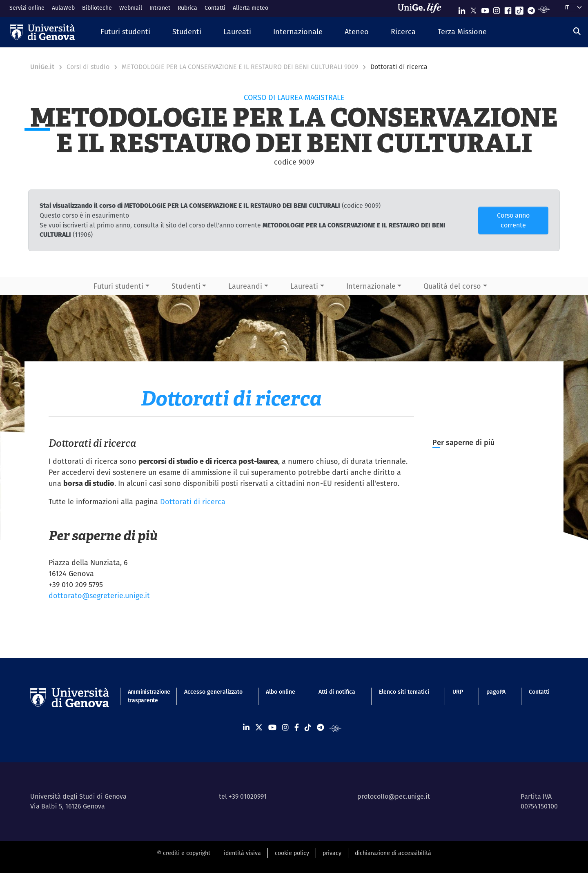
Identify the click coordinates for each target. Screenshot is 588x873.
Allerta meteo (251, 8)
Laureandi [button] (245, 286)
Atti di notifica (337, 692)
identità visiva (242, 853)
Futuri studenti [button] (118, 286)
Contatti (215, 8)
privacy (332, 853)
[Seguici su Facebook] (508, 9)
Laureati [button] (304, 286)
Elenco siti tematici (404, 692)
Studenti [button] (186, 286)
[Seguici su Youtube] (485, 9)
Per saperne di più (464, 442)
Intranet (160, 8)
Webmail (131, 8)
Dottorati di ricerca (193, 502)
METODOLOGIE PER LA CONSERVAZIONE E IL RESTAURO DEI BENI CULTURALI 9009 (240, 67)
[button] (125, 32)
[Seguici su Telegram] (531, 9)
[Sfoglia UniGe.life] (422, 8)
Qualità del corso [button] (452, 286)
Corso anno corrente (513, 220)
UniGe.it (42, 67)
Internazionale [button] (371, 286)
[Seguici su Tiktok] (519, 9)
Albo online (281, 692)
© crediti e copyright (184, 853)
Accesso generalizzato (213, 692)
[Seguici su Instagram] (497, 9)
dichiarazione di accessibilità (393, 853)
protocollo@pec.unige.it (394, 796)
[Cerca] (577, 31)
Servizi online (27, 8)
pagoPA (496, 692)
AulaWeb (63, 8)
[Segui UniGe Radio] (544, 9)
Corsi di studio (88, 67)
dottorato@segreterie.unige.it (99, 596)
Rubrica (187, 8)
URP (458, 692)
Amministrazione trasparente (144, 696)
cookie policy (292, 853)
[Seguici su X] (473, 9)
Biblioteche (97, 8)
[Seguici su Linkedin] (462, 9)
